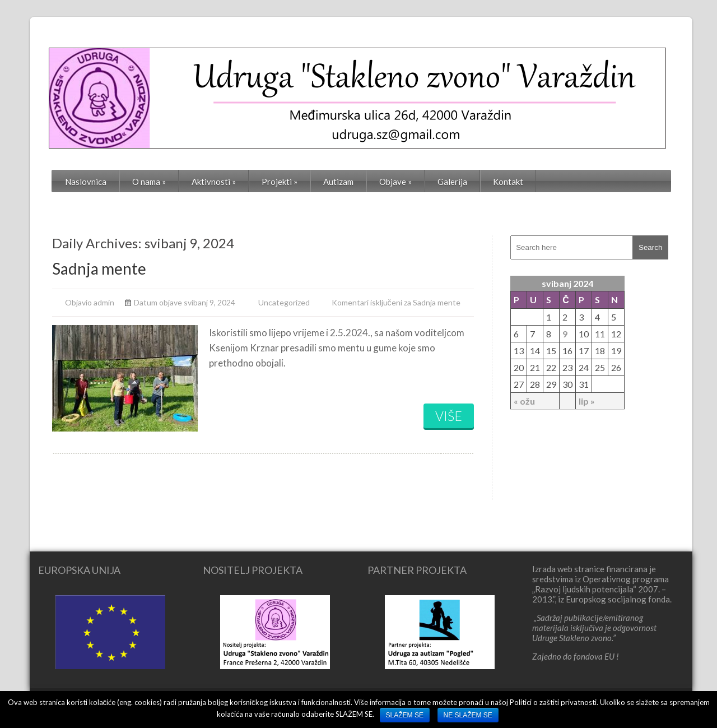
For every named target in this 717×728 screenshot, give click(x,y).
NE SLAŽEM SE (468, 715)
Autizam (338, 182)
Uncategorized (284, 302)
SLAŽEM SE (405, 715)
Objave (395, 182)
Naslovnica (86, 182)
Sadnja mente (99, 268)
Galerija (452, 182)
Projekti (280, 182)
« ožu (524, 401)
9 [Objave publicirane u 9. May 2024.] (565, 334)
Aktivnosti (214, 182)
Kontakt (508, 182)
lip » (587, 401)
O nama (149, 182)
